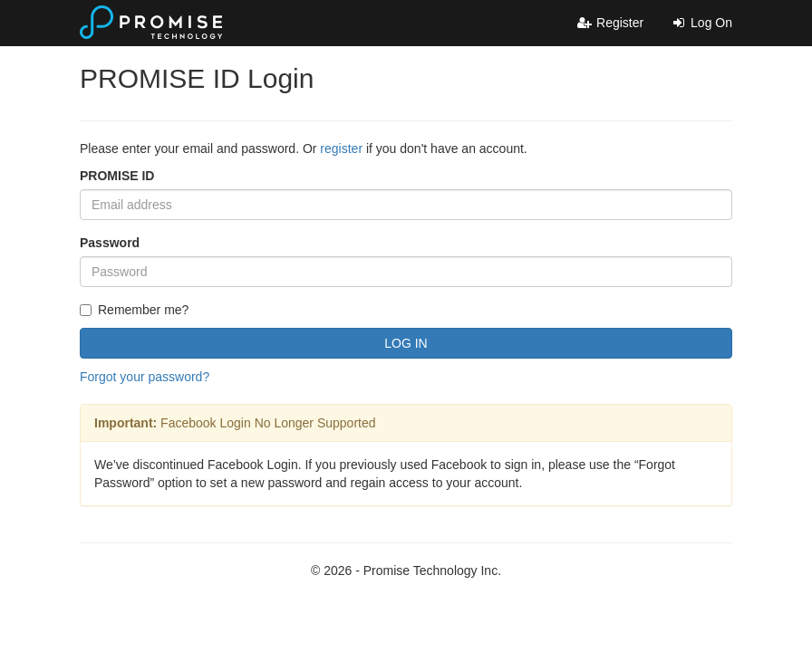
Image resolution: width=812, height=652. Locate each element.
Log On (701, 23)
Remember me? (134, 310)
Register (610, 23)
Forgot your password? (145, 377)
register (341, 149)
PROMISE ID (117, 176)
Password (110, 243)
